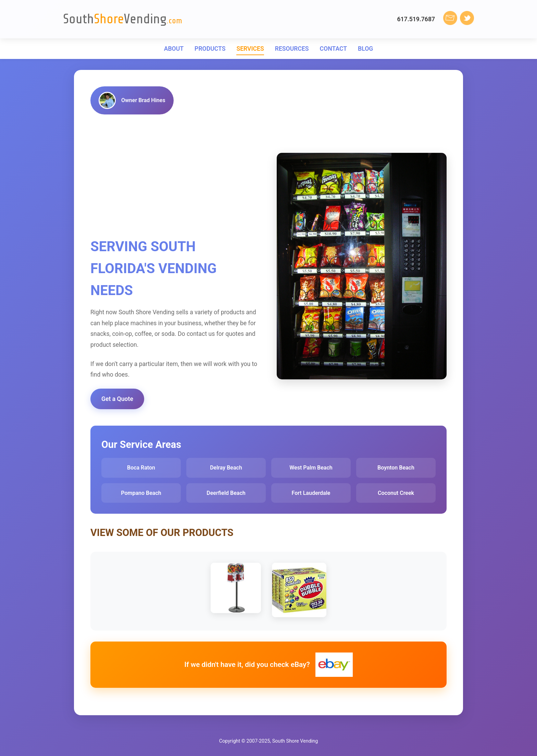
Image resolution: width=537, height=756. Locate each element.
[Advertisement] (175, 177)
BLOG (365, 49)
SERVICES (250, 49)
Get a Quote (117, 399)
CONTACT (333, 49)
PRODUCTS (210, 49)
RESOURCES (292, 49)
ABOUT (174, 49)
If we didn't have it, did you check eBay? (268, 665)
